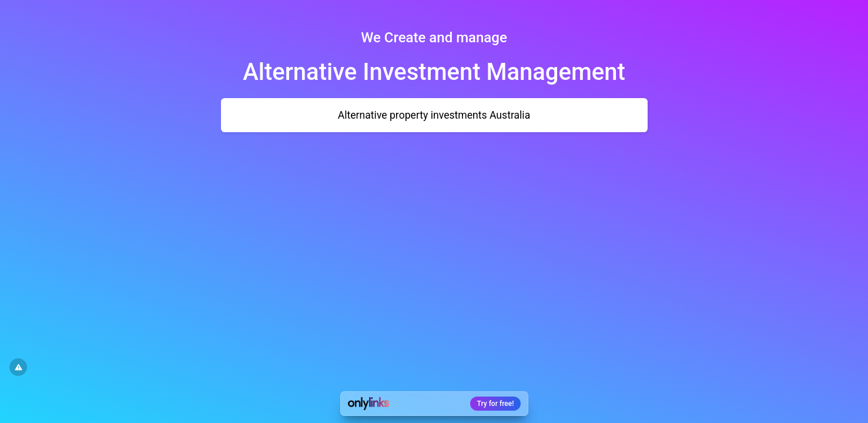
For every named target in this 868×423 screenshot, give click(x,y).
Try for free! (496, 404)
